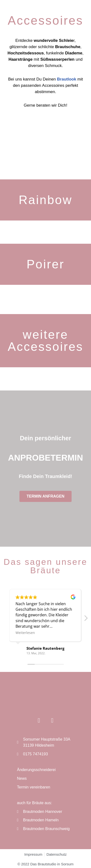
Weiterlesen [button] (25, 633)
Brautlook (67, 79)
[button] (86, 619)
